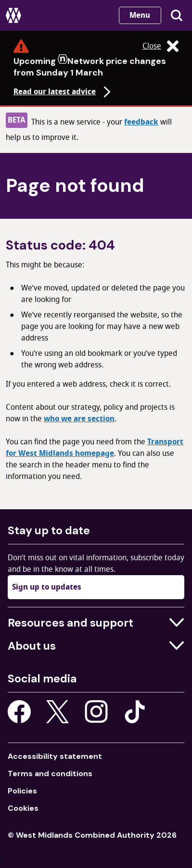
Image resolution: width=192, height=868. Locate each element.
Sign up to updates (47, 587)
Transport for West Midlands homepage (95, 448)
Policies (22, 791)
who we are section (79, 419)
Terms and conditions (50, 774)
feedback (141, 122)
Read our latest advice (63, 92)
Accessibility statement (55, 756)
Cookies (23, 808)
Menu (140, 15)
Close (160, 46)
